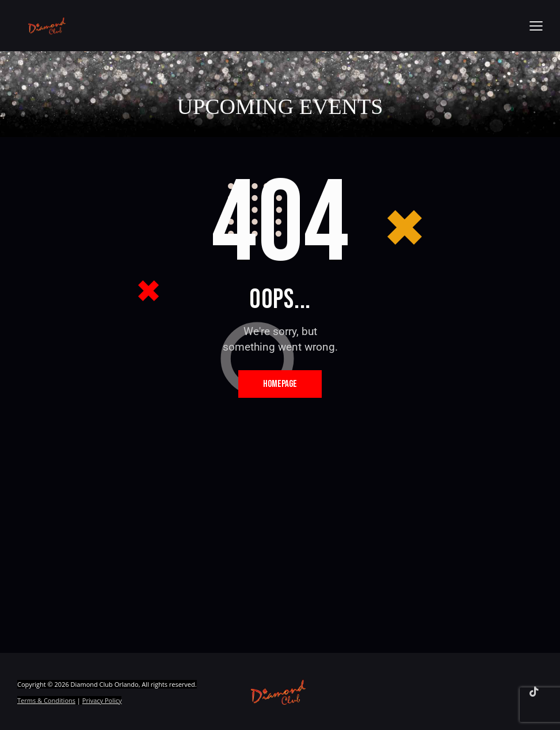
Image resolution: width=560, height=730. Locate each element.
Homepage (280, 385)
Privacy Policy (102, 703)
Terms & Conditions (46, 703)
